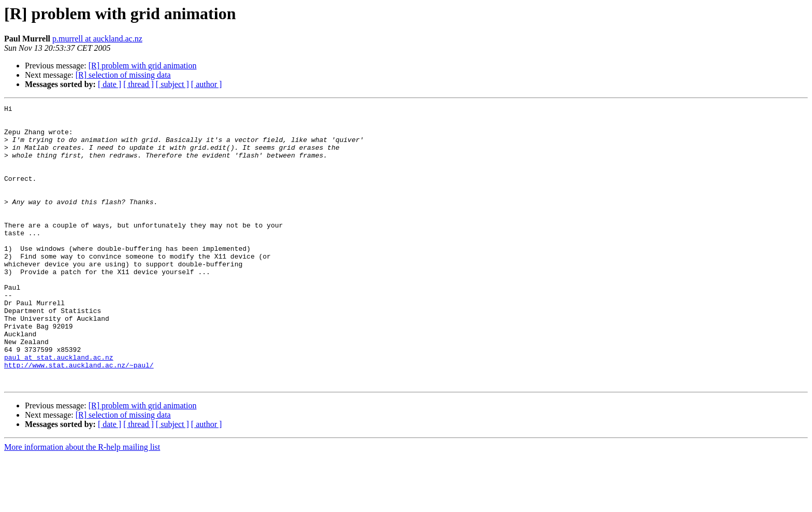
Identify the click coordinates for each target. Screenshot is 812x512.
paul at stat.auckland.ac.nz (59, 408)
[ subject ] (172, 84)
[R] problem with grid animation (143, 66)
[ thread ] (139, 84)
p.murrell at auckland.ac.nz (97, 39)
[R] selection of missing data (123, 75)
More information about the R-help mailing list (82, 503)
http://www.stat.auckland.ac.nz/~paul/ (79, 418)
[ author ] (207, 84)
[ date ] (110, 84)
